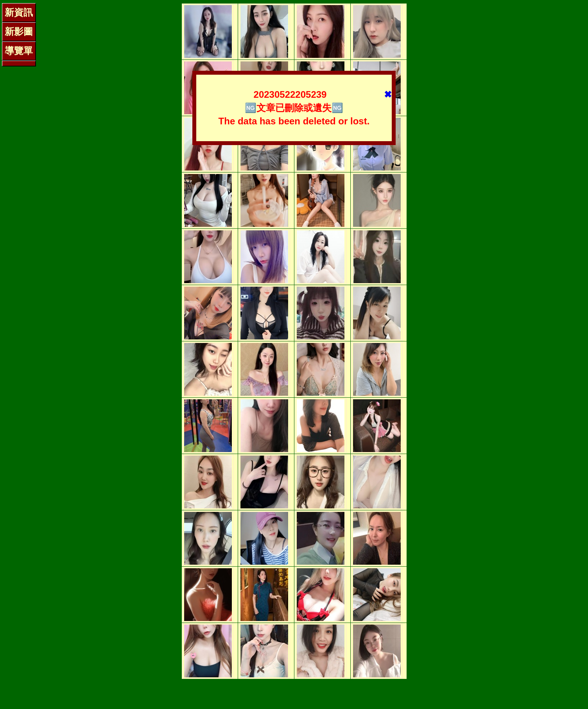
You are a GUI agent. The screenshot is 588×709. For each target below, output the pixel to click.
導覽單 (19, 51)
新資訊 (19, 12)
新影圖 (19, 31)
